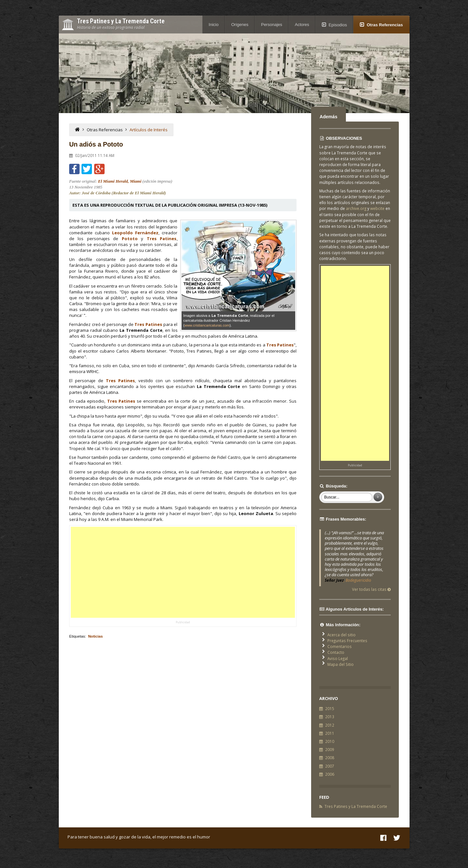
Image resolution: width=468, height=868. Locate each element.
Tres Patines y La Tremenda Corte (356, 806)
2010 (330, 741)
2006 (330, 774)
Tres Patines (162, 239)
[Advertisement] (183, 572)
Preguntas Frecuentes (347, 641)
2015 (330, 708)
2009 (330, 749)
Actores (302, 25)
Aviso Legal (338, 658)
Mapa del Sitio (341, 664)
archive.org (356, 208)
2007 (330, 766)
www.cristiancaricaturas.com (207, 325)
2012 (330, 725)
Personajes (272, 25)
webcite (377, 208)
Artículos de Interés (149, 130)
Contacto (336, 652)
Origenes (240, 25)
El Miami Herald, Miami (120, 181)
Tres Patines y (121, 21)
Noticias (95, 636)
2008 (330, 758)
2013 (330, 717)
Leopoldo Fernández (135, 233)
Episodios (338, 25)
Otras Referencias (385, 25)
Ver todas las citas (371, 589)
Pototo (130, 239)
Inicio (214, 25)
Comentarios (340, 646)
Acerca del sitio (342, 635)
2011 (330, 733)
